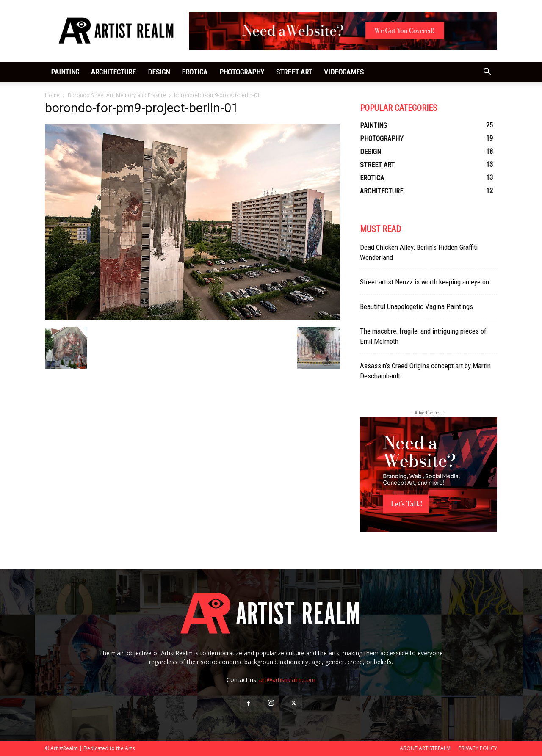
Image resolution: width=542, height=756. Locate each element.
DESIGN (159, 72)
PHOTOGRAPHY (242, 72)
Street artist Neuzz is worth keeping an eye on (424, 282)
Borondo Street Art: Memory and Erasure (117, 95)
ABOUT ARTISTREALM (425, 748)
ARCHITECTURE (113, 72)
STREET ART (294, 72)
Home (52, 95)
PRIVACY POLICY (478, 748)
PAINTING (65, 72)
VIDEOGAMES (344, 72)
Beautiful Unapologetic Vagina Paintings (416, 306)
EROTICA (195, 72)
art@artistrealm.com (287, 680)
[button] (487, 73)
